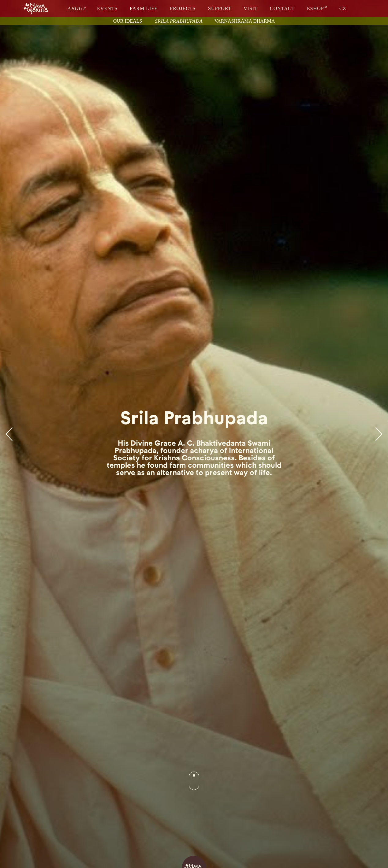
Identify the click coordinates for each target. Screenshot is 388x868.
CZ (343, 8)
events (107, 8)
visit (251, 8)
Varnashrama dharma (245, 21)
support (220, 8)
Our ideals (128, 21)
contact (282, 8)
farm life (144, 8)
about (77, 8)
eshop (315, 8)
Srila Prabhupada (179, 21)
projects (183, 8)
